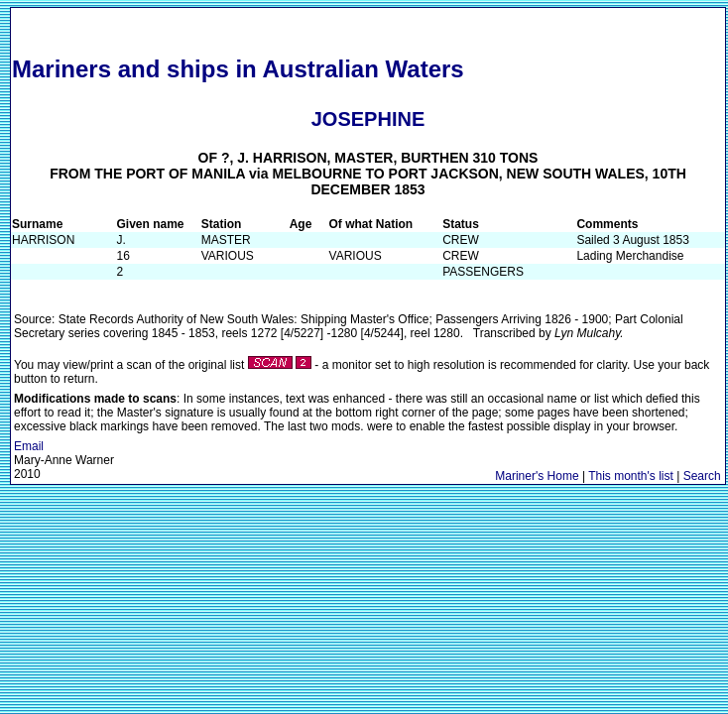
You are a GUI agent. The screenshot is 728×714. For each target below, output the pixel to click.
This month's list (631, 476)
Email (29, 446)
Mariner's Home (537, 476)
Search (702, 476)
